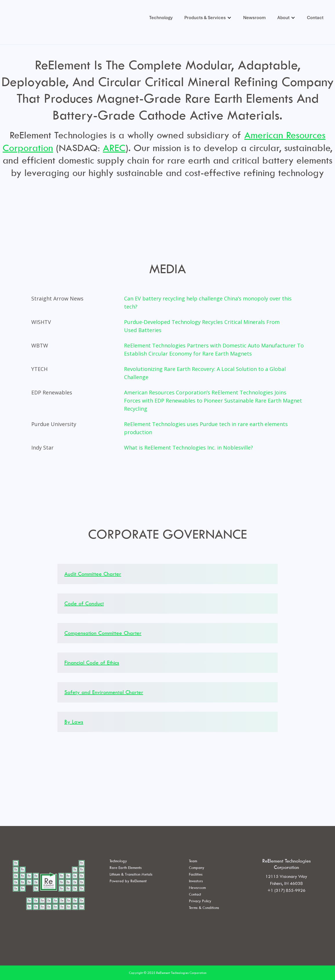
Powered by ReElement (128, 881)
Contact (315, 18)
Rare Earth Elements (126, 867)
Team (193, 861)
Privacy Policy (200, 901)
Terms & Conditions (204, 907)
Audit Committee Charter (93, 574)
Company (197, 867)
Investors (196, 881)
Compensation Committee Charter (103, 633)
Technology (161, 18)
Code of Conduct (84, 603)
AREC (114, 148)
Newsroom (254, 18)
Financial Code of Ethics (92, 663)
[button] (208, 18)
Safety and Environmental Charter (104, 692)
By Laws (74, 722)
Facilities (196, 874)
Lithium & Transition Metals (131, 874)
